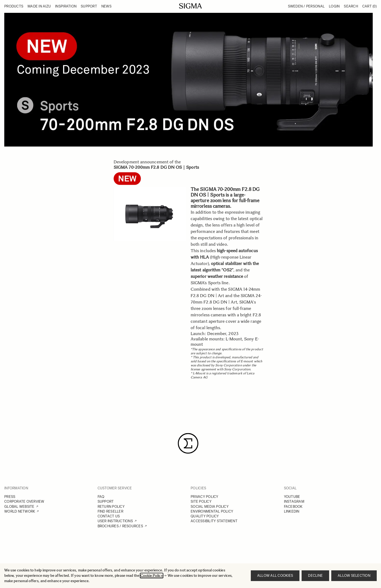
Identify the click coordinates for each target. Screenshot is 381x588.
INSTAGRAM (294, 501)
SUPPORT (106, 501)
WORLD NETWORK (20, 511)
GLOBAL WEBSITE (19, 507)
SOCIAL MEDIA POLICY (210, 507)
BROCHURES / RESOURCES (120, 526)
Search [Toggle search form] (351, 6)
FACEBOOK (293, 507)
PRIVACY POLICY (205, 497)
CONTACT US (109, 516)
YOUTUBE (292, 497)
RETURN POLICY (111, 507)
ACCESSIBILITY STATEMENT (214, 521)
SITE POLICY (201, 501)
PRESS (10, 497)
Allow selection (354, 576)
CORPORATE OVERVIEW (24, 501)
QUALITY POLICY (205, 516)
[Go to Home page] (190, 6)
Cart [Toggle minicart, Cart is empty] (370, 6)
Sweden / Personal (306, 6)
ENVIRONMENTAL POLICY (212, 511)
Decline (315, 576)
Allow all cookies (275, 576)
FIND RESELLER (110, 511)
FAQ (101, 497)
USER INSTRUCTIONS (115, 521)
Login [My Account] (334, 6)
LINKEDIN (292, 511)
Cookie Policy (152, 576)
